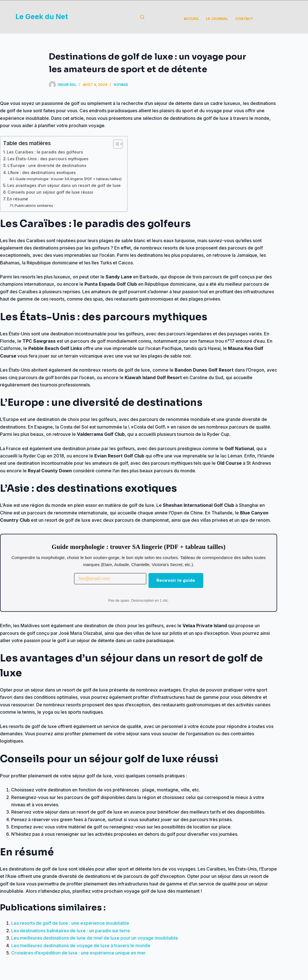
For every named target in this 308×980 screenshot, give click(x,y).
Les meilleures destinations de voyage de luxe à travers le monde (81, 945)
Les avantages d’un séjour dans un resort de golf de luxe (64, 185)
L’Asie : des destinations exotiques (42, 172)
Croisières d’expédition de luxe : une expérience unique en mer (78, 953)
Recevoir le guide (176, 580)
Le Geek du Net (42, 17)
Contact (244, 19)
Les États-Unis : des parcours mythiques (48, 159)
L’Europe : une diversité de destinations (47, 165)
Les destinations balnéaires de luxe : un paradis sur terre (71, 931)
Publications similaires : (35, 205)
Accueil (191, 19)
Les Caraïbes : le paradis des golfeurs (45, 152)
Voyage (121, 85)
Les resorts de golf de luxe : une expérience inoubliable (70, 923)
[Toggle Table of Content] (115, 144)
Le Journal (217, 19)
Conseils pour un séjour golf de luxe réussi (50, 192)
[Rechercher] (142, 17)
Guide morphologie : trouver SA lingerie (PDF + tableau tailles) (69, 179)
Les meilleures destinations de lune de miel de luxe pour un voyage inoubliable (95, 938)
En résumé (18, 199)
